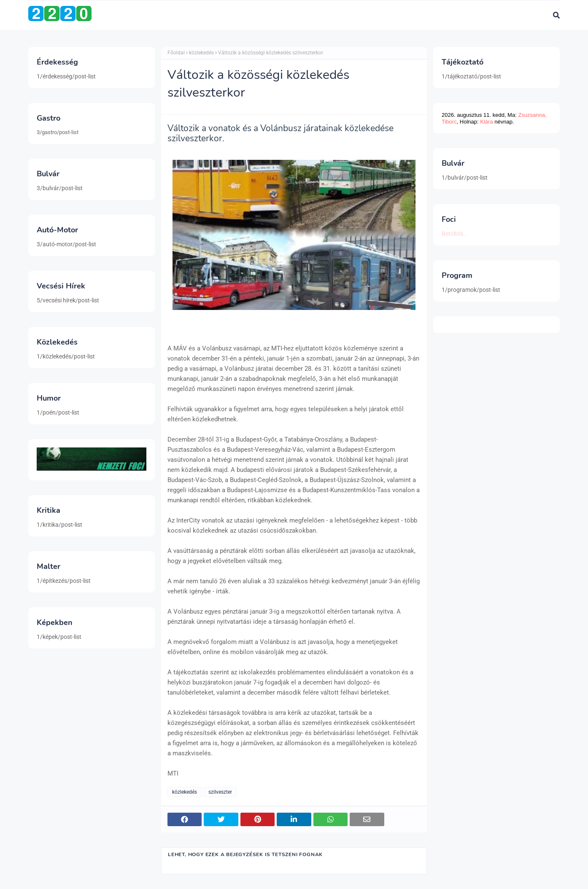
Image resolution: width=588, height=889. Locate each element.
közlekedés (201, 53)
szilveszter (220, 792)
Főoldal (176, 53)
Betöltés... (455, 234)
